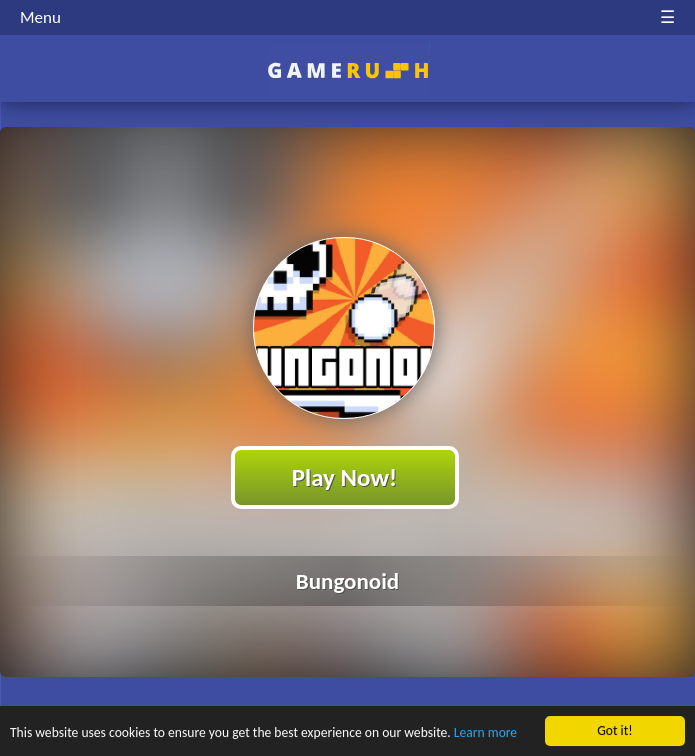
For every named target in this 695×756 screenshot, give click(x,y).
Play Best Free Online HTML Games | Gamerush (347, 70)
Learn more (485, 733)
